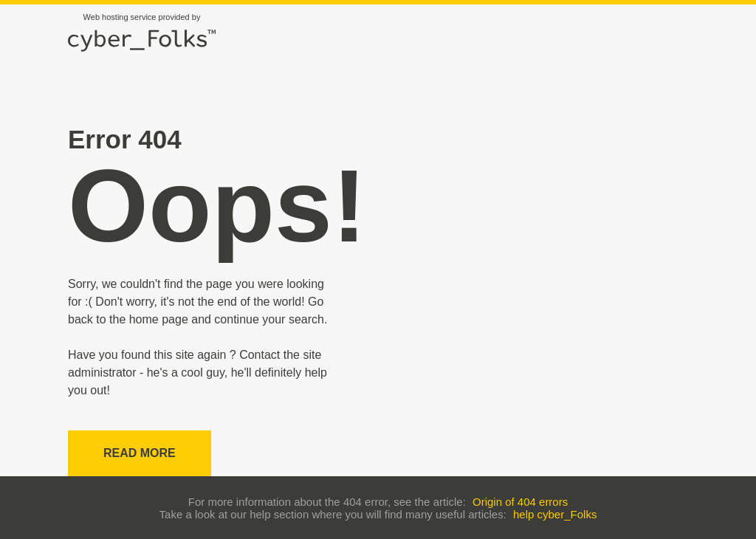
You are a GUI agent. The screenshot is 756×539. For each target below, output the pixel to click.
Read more (140, 453)
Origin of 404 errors (520, 502)
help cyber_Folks (555, 514)
